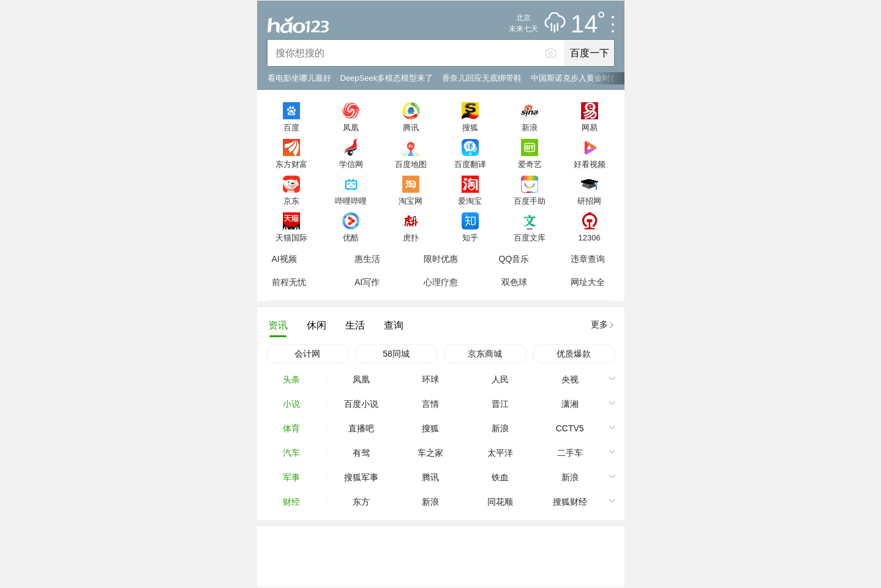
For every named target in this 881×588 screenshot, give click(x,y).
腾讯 (411, 127)
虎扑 (411, 237)
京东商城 (485, 354)
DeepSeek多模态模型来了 (387, 78)
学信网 (351, 164)
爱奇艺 (530, 164)
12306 (589, 237)
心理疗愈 (441, 282)
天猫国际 (291, 237)
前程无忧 (289, 282)
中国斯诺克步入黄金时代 (575, 78)
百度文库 (530, 237)
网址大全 (588, 282)
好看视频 (590, 164)
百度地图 (411, 164)
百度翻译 (470, 164)
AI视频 (284, 259)
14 (587, 24)
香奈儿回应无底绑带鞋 (482, 78)
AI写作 (367, 282)
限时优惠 (441, 259)
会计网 (307, 354)
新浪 (530, 127)
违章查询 (588, 259)
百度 (291, 127)
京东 (291, 201)
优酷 (351, 237)
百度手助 (530, 201)
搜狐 (470, 127)
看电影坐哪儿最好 (299, 78)
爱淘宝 (470, 201)
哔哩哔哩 (351, 201)
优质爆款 (574, 354)
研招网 (589, 201)
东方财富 (291, 164)
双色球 (514, 282)
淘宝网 (411, 201)
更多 (599, 324)
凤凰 (351, 127)
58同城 (396, 354)
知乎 (470, 237)
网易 (590, 127)
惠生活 (367, 259)
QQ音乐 (514, 259)
